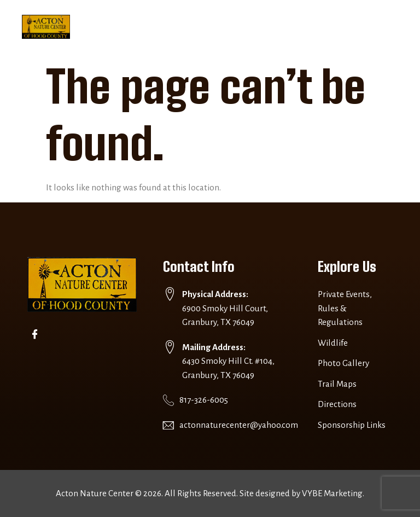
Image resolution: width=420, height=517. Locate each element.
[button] (378, 27)
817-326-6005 (204, 400)
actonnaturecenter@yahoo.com (239, 425)
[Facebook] (37, 334)
